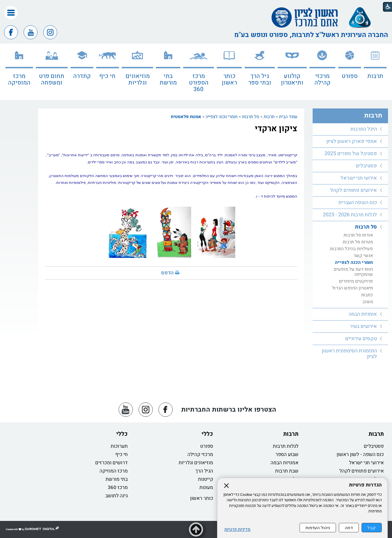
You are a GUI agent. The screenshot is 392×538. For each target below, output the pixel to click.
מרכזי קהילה (322, 79)
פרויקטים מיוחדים (356, 281)
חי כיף (107, 76)
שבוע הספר (287, 454)
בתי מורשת (168, 79)
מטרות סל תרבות (358, 242)
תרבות (375, 76)
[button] (11, 13)
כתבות (367, 295)
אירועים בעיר (363, 326)
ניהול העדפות (318, 528)
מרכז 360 (118, 487)
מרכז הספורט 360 (199, 83)
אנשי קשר (363, 256)
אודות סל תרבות (358, 235)
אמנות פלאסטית (186, 117)
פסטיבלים (366, 166)
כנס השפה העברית (358, 203)
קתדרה (82, 76)
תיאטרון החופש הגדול (352, 288)
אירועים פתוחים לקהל (354, 190)
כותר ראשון (229, 79)
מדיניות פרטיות (237, 530)
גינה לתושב (116, 496)
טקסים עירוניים (361, 339)
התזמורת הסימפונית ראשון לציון (349, 354)
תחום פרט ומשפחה (52, 79)
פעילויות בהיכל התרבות (351, 249)
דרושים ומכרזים (112, 463)
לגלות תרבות (286, 446)
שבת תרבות (287, 471)
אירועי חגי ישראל (359, 178)
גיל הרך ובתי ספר (260, 79)
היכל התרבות (364, 129)
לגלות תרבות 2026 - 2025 (350, 215)
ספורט (350, 76)
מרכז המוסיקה (19, 79)
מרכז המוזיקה (114, 471)
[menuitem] (375, 72)
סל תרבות (251, 117)
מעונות (206, 487)
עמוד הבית (288, 117)
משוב (368, 302)
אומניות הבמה (363, 314)
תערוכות (119, 446)
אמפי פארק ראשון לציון (352, 141)
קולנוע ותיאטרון (292, 79)
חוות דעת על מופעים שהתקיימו (353, 272)
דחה (349, 528)
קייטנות (206, 479)
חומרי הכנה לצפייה (222, 117)
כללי (207, 434)
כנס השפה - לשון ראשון (360, 454)
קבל (372, 528)
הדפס (167, 273)
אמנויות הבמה (284, 463)
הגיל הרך (204, 471)
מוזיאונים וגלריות (138, 79)
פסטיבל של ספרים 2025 (351, 154)
